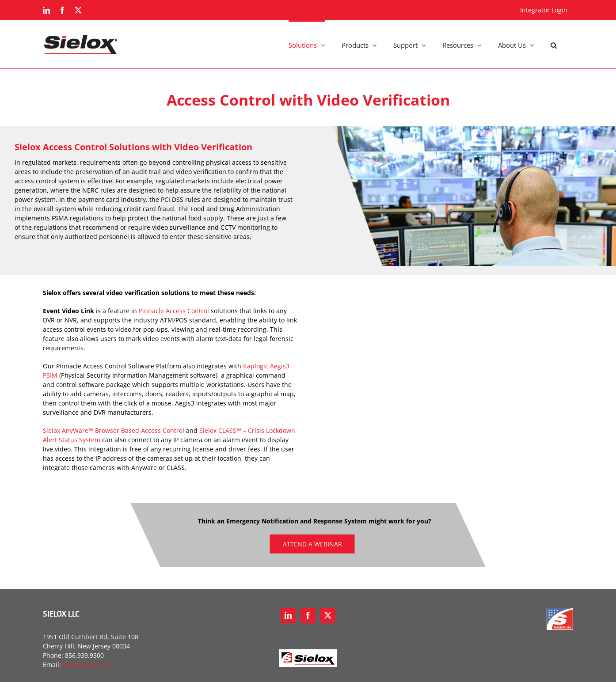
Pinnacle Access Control (174, 311)
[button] (554, 44)
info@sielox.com (87, 665)
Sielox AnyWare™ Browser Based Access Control (114, 430)
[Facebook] (308, 615)
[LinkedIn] (288, 615)
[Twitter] (328, 615)
